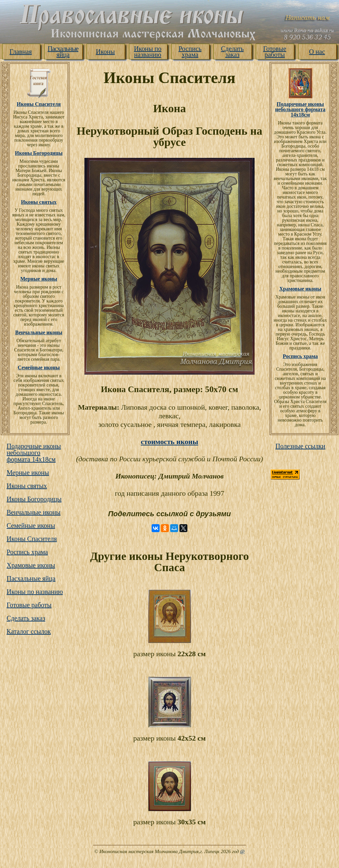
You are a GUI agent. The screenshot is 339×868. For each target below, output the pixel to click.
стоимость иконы (169, 442)
